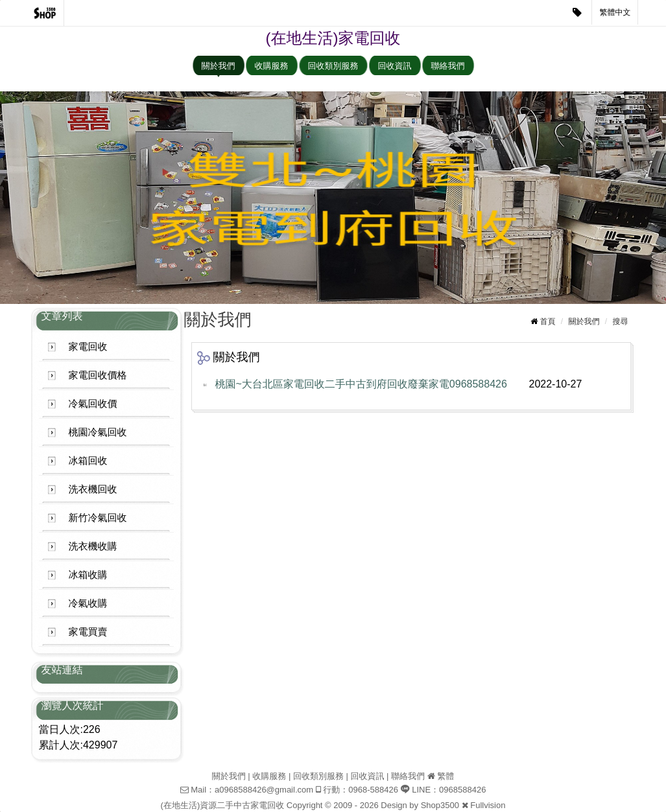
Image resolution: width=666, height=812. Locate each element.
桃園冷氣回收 (98, 432)
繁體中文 (615, 12)
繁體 (446, 776)
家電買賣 (88, 632)
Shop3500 (440, 805)
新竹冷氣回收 (98, 517)
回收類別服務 (333, 66)
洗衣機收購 (93, 546)
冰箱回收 (88, 460)
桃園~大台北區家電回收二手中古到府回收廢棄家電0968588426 (361, 384)
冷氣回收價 (93, 403)
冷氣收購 (88, 603)
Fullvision (488, 805)
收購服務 (272, 66)
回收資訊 (395, 66)
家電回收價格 (98, 375)
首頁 (547, 321)
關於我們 (219, 66)
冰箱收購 (88, 574)
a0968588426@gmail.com (264, 790)
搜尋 (621, 321)
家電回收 (88, 346)
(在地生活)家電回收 (333, 38)
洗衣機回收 (93, 489)
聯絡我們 (448, 66)
